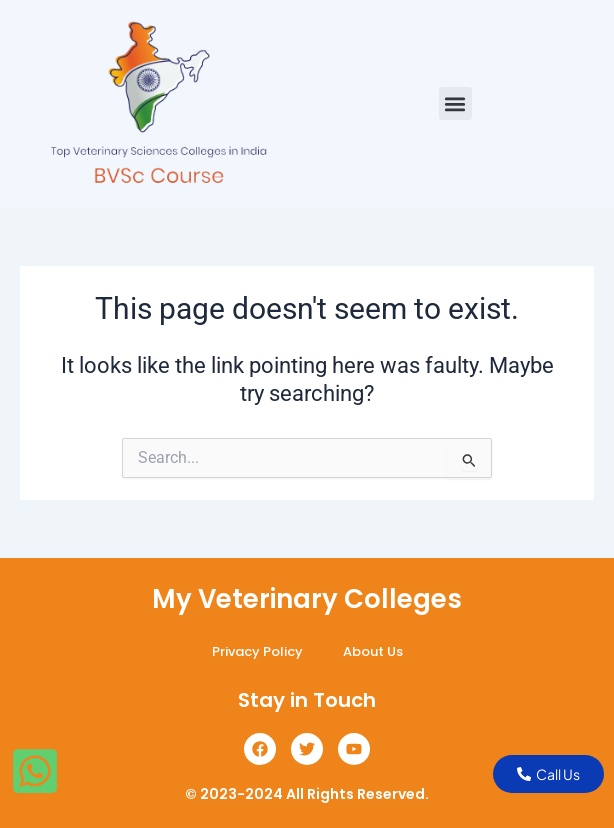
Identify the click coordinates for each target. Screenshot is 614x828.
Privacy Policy (257, 651)
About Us (373, 651)
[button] (455, 103)
